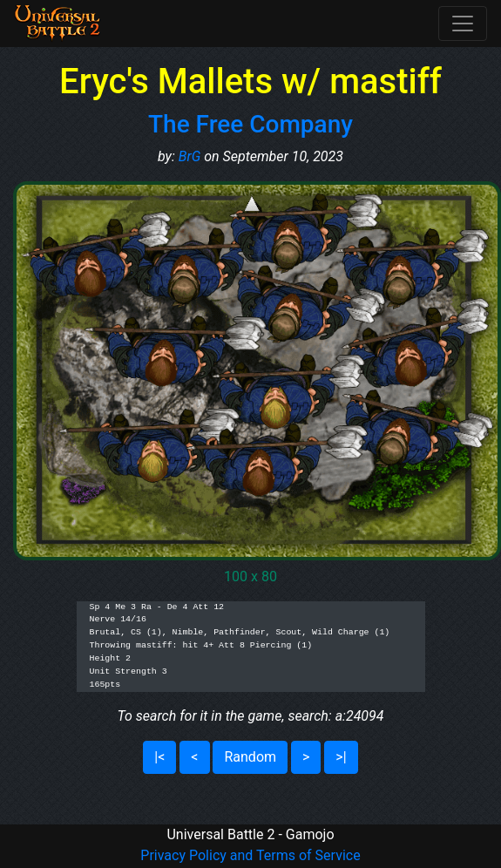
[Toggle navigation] (463, 24)
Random (250, 757)
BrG (190, 156)
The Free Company (251, 124)
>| (341, 757)
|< (159, 757)
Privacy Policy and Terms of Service (250, 855)
